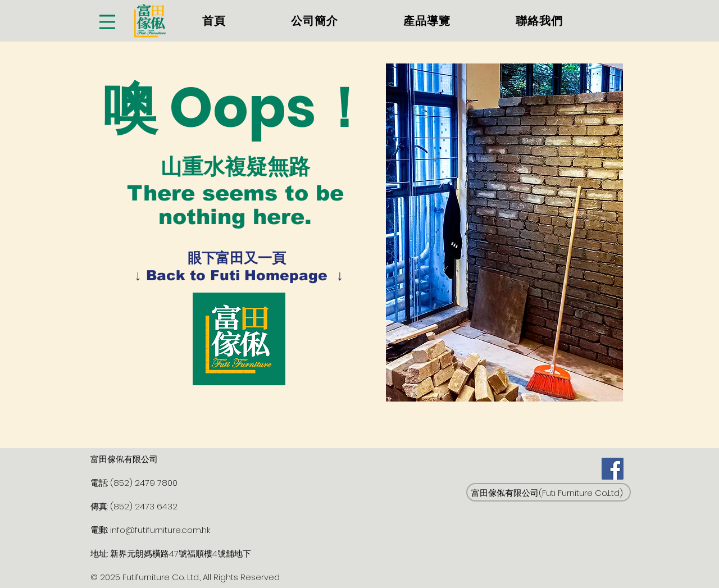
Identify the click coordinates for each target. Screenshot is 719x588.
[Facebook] (613, 469)
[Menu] (107, 22)
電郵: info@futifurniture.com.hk (150, 530)
